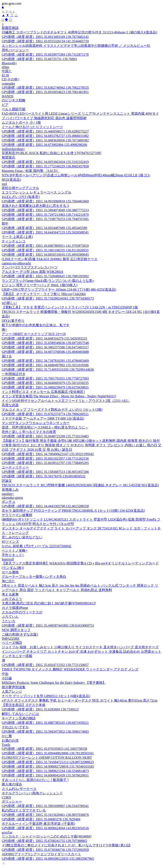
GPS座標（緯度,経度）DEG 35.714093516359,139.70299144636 (48, 370)
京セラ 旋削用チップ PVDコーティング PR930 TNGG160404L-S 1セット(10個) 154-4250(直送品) (73, 511)
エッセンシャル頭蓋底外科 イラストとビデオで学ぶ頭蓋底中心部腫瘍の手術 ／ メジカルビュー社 (76, 46)
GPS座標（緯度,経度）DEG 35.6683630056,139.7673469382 (45, 140)
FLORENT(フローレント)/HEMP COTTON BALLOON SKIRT (47, 758)
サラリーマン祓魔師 (17, 515)
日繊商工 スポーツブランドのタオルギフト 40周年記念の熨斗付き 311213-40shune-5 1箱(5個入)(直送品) (79, 32)
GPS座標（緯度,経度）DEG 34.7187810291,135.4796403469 (45, 361)
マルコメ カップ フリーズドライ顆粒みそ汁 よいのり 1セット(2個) (52, 410)
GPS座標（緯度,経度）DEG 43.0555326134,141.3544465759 (45, 41)
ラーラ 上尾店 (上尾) (17, 237)
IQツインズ (10, 542)
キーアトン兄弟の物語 (19, 718)
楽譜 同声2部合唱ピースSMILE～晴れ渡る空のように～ (45, 427)
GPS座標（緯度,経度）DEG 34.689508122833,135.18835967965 (48, 859)
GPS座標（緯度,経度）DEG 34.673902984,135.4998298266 (44, 145)
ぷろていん (10, 617)
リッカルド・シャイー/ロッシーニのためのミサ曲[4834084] (47, 836)
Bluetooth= (9, 63)
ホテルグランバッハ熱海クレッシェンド (32, 793)
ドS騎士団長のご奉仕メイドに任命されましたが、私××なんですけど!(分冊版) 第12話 (66, 845)
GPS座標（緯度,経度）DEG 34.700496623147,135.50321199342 (48, 454)
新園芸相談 (10, 28)
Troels (6, 745)
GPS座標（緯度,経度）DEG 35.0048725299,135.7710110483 (45, 436)
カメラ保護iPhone (15, 608)
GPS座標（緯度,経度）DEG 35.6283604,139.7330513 (40, 709)
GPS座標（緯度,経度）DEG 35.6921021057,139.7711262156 (45, 458)
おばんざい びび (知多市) (21, 197)
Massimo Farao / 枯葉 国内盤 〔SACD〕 (31, 171)
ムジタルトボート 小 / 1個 (21, 122)
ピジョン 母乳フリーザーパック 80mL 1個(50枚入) (39, 285)
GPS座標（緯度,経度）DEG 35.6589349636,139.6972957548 (45, 343)
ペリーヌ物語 (12, 643)
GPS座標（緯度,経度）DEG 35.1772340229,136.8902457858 (45, 166)
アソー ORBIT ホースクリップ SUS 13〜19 (34, 334)
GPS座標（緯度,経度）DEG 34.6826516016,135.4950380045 (45, 255)
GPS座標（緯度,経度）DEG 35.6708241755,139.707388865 (44, 841)
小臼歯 (7, 678)
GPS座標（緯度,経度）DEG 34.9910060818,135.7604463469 (45, 201)
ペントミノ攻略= (15, 551)
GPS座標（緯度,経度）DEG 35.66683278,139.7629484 (41, 819)
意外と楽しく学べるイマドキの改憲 (29, 432)
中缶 (5, 674)
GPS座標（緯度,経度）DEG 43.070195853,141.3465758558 (44, 749)
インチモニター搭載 (17, 656)
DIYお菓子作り (13, 321)
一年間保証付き (14, 374)
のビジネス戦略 (14, 100)
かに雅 (7, 736)
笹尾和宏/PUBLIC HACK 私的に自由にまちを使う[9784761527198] (51, 153)
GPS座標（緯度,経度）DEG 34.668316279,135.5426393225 (44, 338)
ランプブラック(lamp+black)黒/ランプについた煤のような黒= (48, 281)
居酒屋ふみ (10, 490)
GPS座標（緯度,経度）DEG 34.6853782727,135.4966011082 (45, 136)
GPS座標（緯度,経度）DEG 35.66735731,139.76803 (39, 59)
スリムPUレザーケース (19, 789)
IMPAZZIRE (11, 639)
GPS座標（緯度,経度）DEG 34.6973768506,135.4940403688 (45, 352)
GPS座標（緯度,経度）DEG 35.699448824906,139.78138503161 (48, 753)
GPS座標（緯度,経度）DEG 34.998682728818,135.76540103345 (48, 766)
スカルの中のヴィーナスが (22, 612)
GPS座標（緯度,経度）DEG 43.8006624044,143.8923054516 (45, 828)
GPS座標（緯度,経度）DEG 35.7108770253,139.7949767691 (45, 219)
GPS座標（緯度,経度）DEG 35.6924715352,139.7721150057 (45, 665)
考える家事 (10, 594)
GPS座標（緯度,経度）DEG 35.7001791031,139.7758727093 (45, 378)
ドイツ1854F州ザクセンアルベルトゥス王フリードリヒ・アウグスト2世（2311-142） (66, 401)
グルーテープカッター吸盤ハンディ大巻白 (34, 577)
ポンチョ (8, 502)
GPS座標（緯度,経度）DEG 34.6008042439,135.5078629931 (45, 775)
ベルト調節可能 (14, 109)
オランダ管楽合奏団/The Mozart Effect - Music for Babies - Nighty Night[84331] (59, 396)
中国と (7, 71)
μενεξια (7, 832)
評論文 (7, 481)
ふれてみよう (12, 599)
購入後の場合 (12, 784)
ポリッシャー (12, 801)
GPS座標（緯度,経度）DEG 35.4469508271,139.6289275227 (45, 131)
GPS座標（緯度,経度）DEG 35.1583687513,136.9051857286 (45, 472)
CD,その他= (11, 79)
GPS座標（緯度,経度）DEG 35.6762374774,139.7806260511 (45, 414)
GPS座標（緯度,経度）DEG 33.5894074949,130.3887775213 (45, 210)
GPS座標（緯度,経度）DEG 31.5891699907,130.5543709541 (45, 806)
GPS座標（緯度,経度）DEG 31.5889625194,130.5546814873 (45, 771)
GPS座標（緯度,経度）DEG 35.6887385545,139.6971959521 (45, 723)
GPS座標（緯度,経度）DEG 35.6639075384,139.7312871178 (45, 55)
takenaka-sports (12, 498)
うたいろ (8, 621)
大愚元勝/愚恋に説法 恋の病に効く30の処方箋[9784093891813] (49, 603)
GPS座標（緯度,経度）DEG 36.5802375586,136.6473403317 (45, 347)
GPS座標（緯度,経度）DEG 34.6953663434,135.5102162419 (45, 162)
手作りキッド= (13, 555)
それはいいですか (15, 727)
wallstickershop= (13, 149)
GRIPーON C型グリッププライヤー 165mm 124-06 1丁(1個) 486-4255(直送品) (59, 290)
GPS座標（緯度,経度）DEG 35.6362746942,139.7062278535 (45, 88)
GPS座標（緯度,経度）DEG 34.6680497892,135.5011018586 (45, 365)
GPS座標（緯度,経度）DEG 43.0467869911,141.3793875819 (45, 246)
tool (4, 184)
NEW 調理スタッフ (16, 630)
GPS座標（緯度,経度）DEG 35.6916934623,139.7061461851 (45, 92)
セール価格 (10, 572)
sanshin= (8, 494)
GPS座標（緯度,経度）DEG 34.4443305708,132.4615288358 (45, 506)
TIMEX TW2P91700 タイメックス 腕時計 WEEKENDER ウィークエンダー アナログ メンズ (70, 669)
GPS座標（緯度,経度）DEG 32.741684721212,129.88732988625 (48, 762)
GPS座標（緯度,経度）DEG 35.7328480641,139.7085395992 (45, 276)
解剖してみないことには (20, 714)
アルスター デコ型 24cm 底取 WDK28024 (32, 272)
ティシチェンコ (14, 241)
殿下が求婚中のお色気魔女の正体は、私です (36, 325)
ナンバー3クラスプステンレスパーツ (30, 267)
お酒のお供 (10, 740)
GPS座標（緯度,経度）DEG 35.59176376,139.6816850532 (44, 476)
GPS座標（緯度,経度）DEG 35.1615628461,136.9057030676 (45, 815)
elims (5, 67)
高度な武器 (10, 405)
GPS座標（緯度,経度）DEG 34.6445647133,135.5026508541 (45, 232)
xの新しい (9, 303)
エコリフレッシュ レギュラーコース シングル (37, 192)
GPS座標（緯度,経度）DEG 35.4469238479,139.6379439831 (45, 387)
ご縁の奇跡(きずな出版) (20, 634)
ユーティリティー (15, 467)
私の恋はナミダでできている (24, 810)
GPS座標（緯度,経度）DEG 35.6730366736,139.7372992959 (45, 850)
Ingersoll (8, 559)
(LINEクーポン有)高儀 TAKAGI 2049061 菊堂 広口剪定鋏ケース (50, 259)
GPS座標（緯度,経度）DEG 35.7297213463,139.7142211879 (45, 215)
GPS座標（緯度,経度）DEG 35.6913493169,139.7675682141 (45, 37)
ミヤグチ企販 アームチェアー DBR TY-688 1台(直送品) (43, 418)
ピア (5, 105)
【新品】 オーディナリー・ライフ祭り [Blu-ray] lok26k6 (44, 294)
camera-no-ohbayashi (16, 263)
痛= (4, 330)
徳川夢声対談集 (14, 687)
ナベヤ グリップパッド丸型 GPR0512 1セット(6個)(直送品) (46, 696)
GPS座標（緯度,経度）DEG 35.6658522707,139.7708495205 (45, 463)
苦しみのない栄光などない (22, 537)
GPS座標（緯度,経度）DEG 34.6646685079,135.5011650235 (45, 383)
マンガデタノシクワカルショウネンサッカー (36, 423)
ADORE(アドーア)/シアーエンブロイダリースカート (41, 854)
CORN (6, 797)
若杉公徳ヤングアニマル (20, 188)
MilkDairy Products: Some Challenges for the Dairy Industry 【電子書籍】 (54, 683)
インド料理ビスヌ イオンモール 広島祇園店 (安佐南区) (43, 392)
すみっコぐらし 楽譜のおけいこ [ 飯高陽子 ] (35, 780)
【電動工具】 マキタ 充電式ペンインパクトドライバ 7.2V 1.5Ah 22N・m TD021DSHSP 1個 (70, 307)
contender (8, 84)
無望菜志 (8, 157)
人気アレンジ (12, 692)
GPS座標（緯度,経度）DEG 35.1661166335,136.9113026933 (45, 250)
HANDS (8, 96)
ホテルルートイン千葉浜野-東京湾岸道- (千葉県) (38, 824)
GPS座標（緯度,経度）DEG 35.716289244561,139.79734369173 (48, 298)
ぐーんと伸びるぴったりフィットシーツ (32, 127)
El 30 (5, 75)
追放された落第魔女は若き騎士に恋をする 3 (35, 206)
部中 (5, 223)
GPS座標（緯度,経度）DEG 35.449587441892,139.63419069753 (48, 625)
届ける (7, 356)
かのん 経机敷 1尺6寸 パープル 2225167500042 (37, 546)
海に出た (8, 581)
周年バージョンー (15, 50)
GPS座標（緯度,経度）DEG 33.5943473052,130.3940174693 (45, 732)
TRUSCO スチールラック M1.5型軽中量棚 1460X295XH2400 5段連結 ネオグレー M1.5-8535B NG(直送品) (80, 485)
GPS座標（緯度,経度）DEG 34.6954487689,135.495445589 (44, 228)
